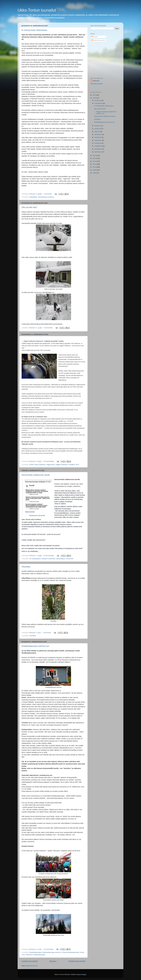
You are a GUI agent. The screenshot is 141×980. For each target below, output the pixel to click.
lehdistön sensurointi (49, 559)
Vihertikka (26, 567)
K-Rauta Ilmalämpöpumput (70, 952)
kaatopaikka (33, 197)
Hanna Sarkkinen (40, 465)
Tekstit (95, 37)
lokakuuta (98, 126)
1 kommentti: (48, 194)
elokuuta (97, 132)
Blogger (84, 974)
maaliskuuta (99, 146)
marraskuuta (99, 103)
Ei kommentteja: (49, 461)
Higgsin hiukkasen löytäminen (33, 341)
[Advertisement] (107, 60)
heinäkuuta (98, 134)
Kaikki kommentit (98, 40)
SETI (77, 465)
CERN (31, 465)
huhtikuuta (98, 143)
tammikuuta (98, 152)
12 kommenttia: (49, 949)
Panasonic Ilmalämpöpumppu (35, 955)
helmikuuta (98, 149)
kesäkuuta (98, 137)
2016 (95, 95)
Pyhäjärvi (72, 465)
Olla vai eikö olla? (29, 207)
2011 (95, 164)
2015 (95, 98)
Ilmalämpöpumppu (35, 952)
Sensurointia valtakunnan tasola (36, 475)
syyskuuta (98, 129)
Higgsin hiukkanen (62, 465)
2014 (95, 155)
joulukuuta (98, 100)
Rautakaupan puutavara (46, 197)
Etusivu (53, 961)
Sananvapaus (61, 559)
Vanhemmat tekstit (77, 961)
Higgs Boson (51, 465)
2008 (95, 173)
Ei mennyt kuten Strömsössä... (35, 30)
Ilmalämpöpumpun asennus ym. (36, 646)
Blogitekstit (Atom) (32, 966)
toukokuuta (98, 140)
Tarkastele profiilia (96, 84)
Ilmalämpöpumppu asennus (52, 952)
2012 (95, 161)
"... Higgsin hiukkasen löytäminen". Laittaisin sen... (105, 113)
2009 (95, 170)
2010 (95, 167)
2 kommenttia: (48, 328)
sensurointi (70, 559)
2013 (95, 158)
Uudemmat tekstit (30, 961)
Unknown (96, 81)
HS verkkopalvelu (35, 559)
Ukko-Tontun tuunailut (37, 10)
